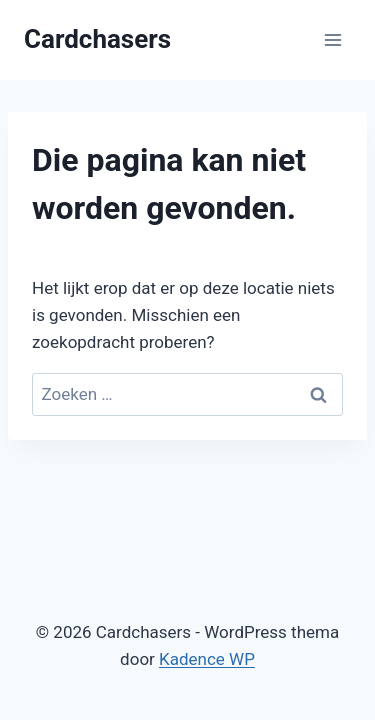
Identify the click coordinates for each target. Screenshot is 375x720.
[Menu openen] (332, 39)
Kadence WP (207, 659)
